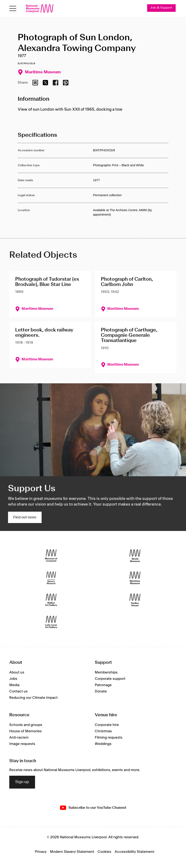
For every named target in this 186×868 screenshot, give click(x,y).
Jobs (13, 679)
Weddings (103, 744)
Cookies (104, 852)
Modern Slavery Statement (72, 852)
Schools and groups (26, 725)
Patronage (103, 685)
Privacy (41, 852)
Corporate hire (107, 725)
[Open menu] (13, 9)
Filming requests (109, 738)
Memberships (106, 672)
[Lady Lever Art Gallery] (51, 622)
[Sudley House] (135, 600)
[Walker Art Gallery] (51, 600)
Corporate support (110, 679)
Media (14, 685)
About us (17, 672)
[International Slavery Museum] (51, 578)
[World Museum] (135, 556)
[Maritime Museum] (135, 578)
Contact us (18, 691)
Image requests (22, 744)
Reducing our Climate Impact (33, 698)
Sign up (22, 782)
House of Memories (26, 731)
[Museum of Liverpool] (51, 556)
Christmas (103, 731)
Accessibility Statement (134, 852)
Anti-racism (19, 738)
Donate (101, 691)
